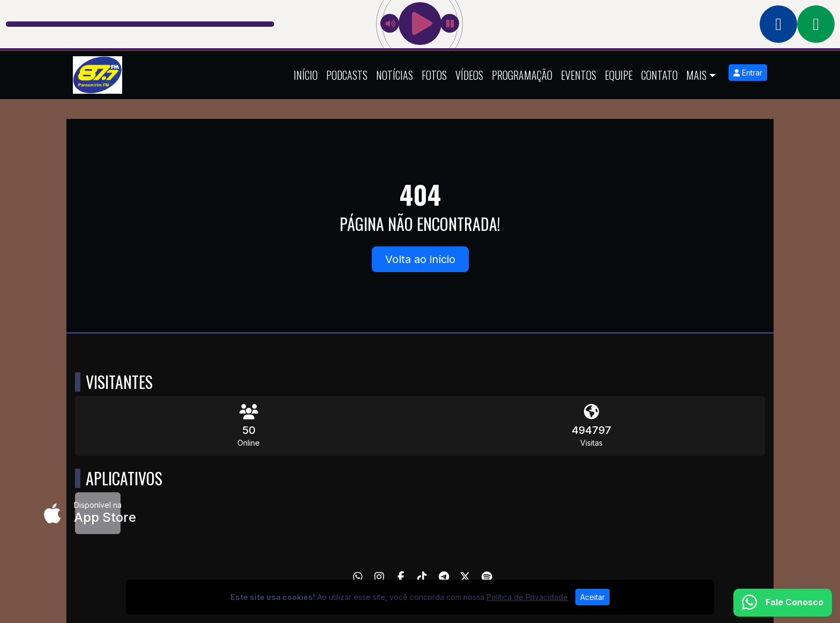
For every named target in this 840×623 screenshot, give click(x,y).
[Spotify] (487, 577)
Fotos (434, 75)
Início (306, 75)
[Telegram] (444, 577)
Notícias (395, 75)
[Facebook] (401, 577)
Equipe (619, 75)
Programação (522, 75)
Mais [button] (696, 75)
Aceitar (592, 597)
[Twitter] (465, 577)
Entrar (748, 73)
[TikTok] (422, 577)
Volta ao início (420, 259)
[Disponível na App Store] (98, 513)
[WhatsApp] (358, 577)
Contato (659, 75)
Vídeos (469, 75)
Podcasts (347, 75)
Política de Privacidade (527, 597)
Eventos (579, 75)
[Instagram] (379, 577)
